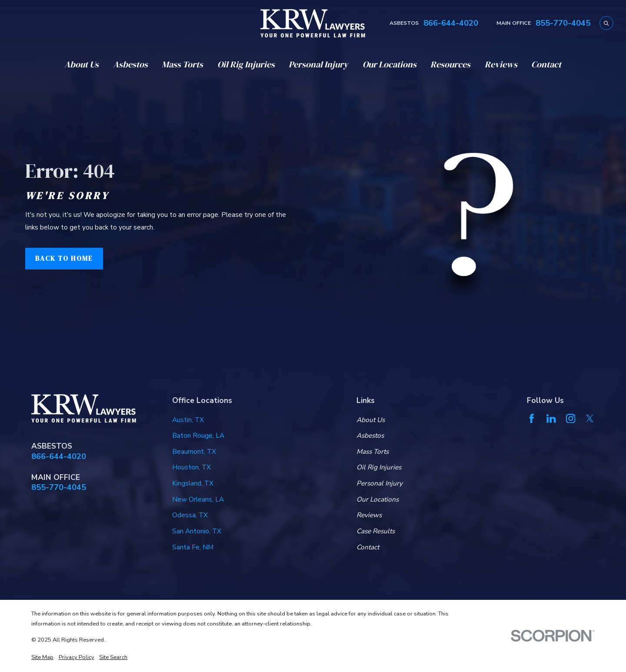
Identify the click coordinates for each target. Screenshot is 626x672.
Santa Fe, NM (193, 547)
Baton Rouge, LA (198, 435)
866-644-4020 (451, 23)
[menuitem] (42, 658)
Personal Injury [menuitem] (318, 64)
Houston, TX (191, 467)
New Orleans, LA (198, 499)
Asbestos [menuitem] (130, 64)
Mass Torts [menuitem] (182, 64)
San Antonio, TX (197, 531)
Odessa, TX (190, 515)
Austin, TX (188, 420)
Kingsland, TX (193, 483)
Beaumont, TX (194, 451)
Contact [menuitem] (546, 64)
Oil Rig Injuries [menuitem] (246, 64)
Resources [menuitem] (450, 64)
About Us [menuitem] (82, 64)
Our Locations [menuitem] (390, 64)
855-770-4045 (563, 23)
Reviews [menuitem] (501, 64)
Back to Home (64, 258)
